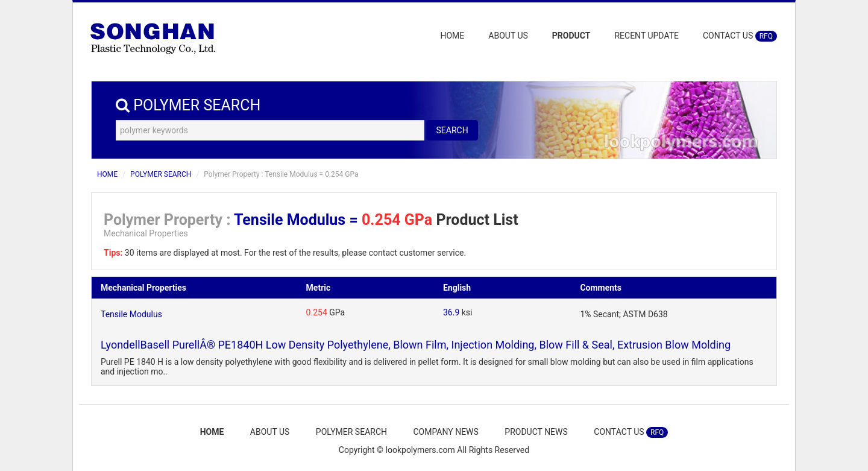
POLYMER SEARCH (161, 174)
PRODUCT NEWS (536, 432)
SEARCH (452, 130)
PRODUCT (571, 36)
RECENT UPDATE (646, 36)
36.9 (451, 312)
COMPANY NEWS (445, 432)
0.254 (317, 312)
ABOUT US (508, 36)
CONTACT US (740, 36)
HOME (453, 36)
